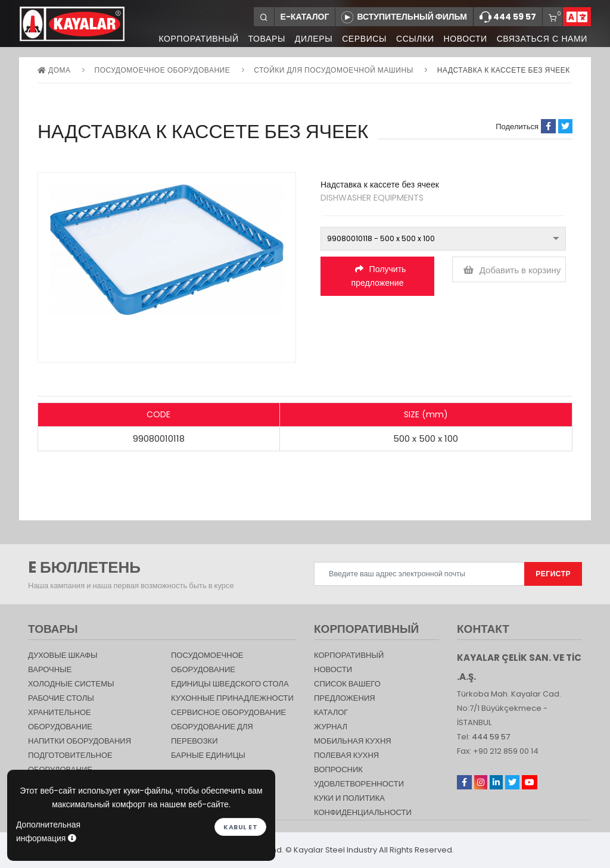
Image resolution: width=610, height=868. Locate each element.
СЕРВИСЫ (361, 39)
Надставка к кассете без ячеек (504, 70)
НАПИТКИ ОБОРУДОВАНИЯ (80, 741)
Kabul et (240, 826)
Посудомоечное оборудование (163, 70)
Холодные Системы (71, 684)
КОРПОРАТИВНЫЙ (191, 39)
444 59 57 (508, 17)
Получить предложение (379, 276)
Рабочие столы (61, 698)
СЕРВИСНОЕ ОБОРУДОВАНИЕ (228, 712)
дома (54, 70)
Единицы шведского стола (230, 684)
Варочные (50, 669)
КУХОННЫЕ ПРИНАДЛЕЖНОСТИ (232, 698)
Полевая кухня (346, 755)
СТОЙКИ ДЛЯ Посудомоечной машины (333, 70)
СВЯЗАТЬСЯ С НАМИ (542, 39)
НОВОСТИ (464, 39)
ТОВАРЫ (260, 39)
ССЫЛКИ (413, 39)
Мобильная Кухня (353, 741)
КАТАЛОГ (331, 712)
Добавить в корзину (512, 270)
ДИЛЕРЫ (309, 39)
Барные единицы (208, 755)
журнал (331, 727)
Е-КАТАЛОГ (305, 17)
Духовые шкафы (63, 655)
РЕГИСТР (553, 574)
